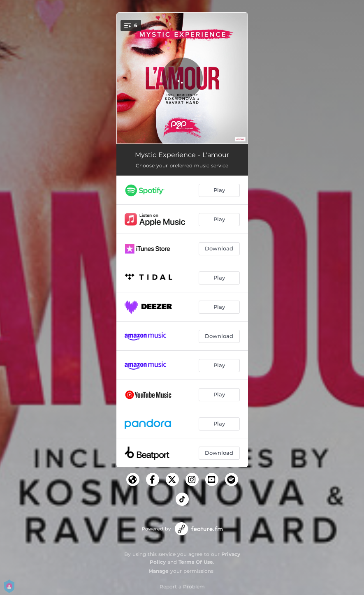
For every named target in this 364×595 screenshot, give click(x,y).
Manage (159, 571)
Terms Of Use (196, 562)
